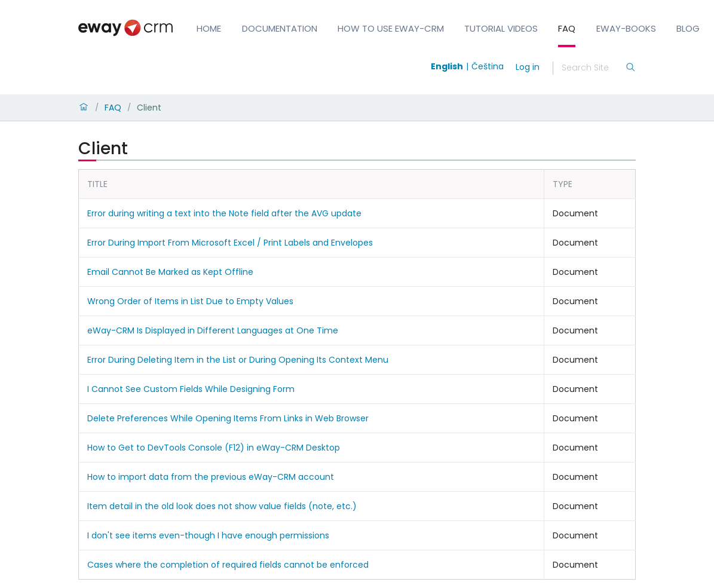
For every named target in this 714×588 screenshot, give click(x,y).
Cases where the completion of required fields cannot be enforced (228, 565)
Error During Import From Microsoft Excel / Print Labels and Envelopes (230, 243)
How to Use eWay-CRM (391, 28)
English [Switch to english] (447, 66)
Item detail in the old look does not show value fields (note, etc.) (222, 506)
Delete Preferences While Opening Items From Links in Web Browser (228, 418)
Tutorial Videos (501, 28)
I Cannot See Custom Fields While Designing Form (191, 389)
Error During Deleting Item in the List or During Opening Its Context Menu (238, 360)
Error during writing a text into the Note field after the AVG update (224, 213)
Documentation (280, 28)
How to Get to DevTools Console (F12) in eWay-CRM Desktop (214, 448)
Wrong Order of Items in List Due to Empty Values (190, 301)
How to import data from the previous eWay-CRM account (211, 477)
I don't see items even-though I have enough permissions (208, 535)
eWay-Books (626, 28)
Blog (688, 28)
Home (209, 28)
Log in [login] (528, 67)
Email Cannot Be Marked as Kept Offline (170, 272)
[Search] (593, 68)
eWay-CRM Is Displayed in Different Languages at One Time (213, 330)
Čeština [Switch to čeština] (488, 66)
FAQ (567, 28)
